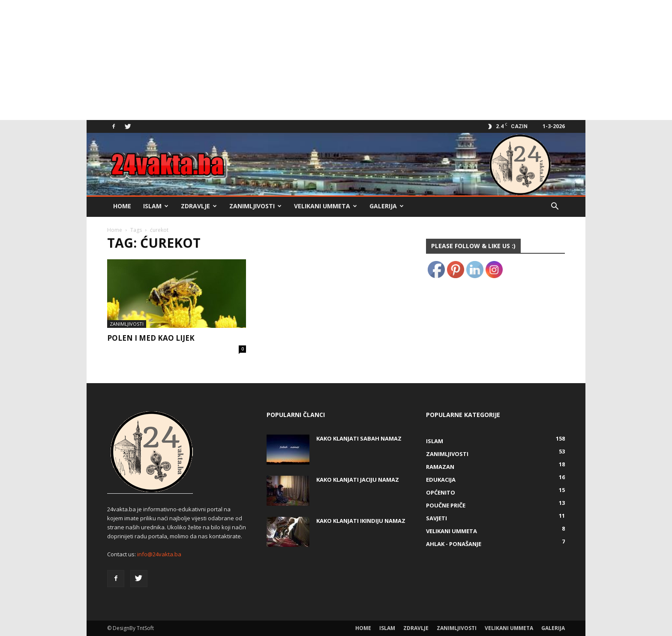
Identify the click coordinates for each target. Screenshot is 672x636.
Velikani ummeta (325, 206)
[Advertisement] (257, 60)
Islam (156, 206)
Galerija (387, 206)
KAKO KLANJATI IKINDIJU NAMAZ (361, 521)
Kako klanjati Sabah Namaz (359, 438)
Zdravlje (199, 206)
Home (122, 206)
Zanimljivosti (255, 206)
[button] (555, 207)
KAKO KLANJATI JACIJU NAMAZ (358, 480)
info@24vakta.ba (159, 554)
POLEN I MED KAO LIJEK (151, 338)
